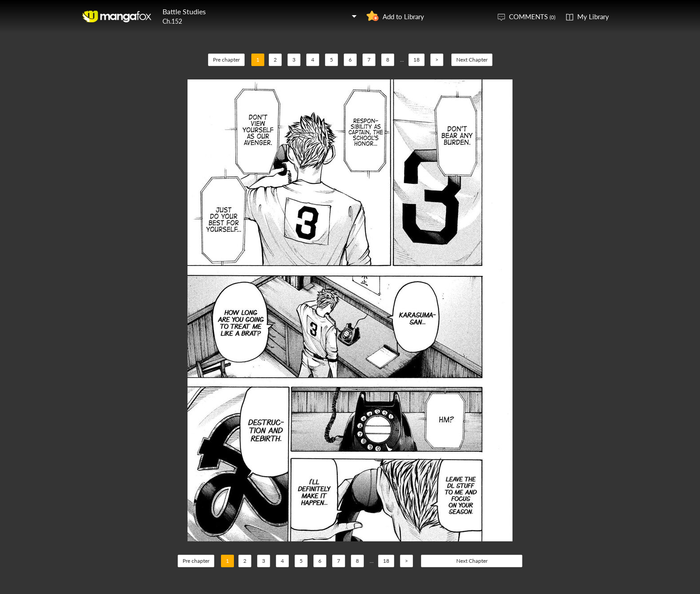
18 (417, 60)
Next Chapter (472, 60)
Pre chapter (226, 60)
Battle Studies (184, 11)
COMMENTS (532, 17)
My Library (593, 17)
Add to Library (403, 17)
